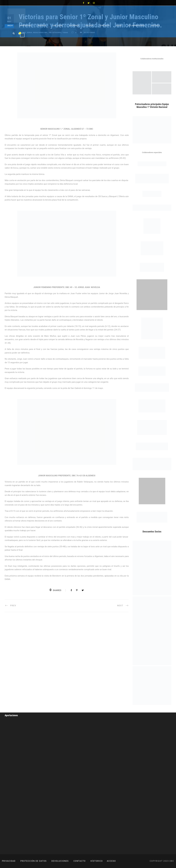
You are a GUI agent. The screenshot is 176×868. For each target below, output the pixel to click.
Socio (119, 25)
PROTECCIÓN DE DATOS (34, 861)
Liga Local (58, 25)
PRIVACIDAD (9, 861)
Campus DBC (25, 25)
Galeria (89, 25)
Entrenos (74, 25)
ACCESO (111, 861)
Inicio (10, 25)
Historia (155, 25)
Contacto (105, 25)
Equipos (42, 25)
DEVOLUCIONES (60, 861)
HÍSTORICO (97, 861)
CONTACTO (80, 861)
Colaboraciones (136, 25)
